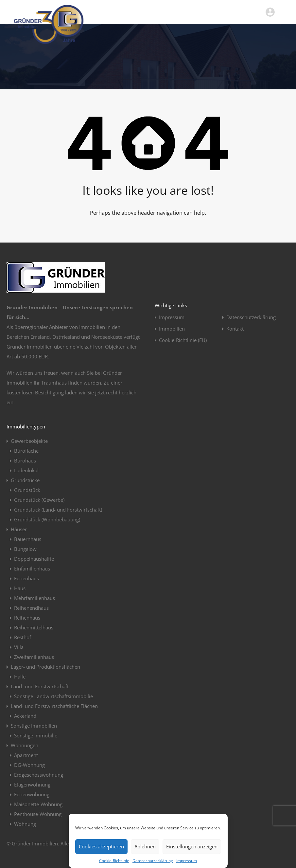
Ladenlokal (26, 470)
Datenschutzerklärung (153, 861)
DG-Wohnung (29, 765)
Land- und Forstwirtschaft (40, 686)
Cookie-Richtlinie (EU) (183, 340)
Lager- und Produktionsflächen (45, 667)
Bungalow (25, 549)
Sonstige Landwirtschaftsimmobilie (53, 696)
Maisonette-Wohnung (38, 804)
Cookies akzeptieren (101, 846)
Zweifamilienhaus (34, 657)
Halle (20, 677)
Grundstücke (25, 480)
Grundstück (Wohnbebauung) (47, 519)
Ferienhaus (26, 578)
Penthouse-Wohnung (38, 814)
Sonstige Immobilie (36, 735)
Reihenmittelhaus (34, 627)
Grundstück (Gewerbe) (39, 500)
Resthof (23, 637)
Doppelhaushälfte (34, 559)
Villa (19, 647)
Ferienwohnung (32, 794)
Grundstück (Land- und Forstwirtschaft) (58, 510)
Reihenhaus (27, 618)
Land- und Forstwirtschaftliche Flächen (54, 706)
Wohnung (25, 824)
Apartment (26, 755)
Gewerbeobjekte (29, 441)
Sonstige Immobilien (34, 726)
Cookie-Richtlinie (114, 861)
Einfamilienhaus (32, 569)
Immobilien (172, 329)
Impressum (187, 861)
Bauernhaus (28, 539)
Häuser (19, 529)
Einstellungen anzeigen (192, 846)
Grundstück (27, 490)
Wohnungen (25, 745)
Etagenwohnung (32, 785)
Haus (20, 588)
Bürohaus (25, 461)
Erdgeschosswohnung (39, 775)
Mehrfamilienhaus (35, 598)
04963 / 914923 (244, 12)
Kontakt (235, 329)
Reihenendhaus (31, 608)
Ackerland (25, 716)
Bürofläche (26, 451)
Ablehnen (145, 846)
